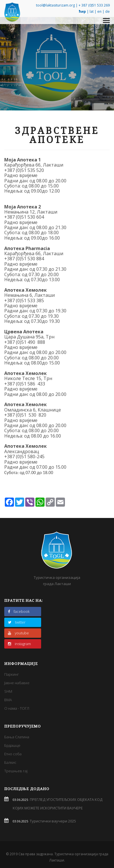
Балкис (10, 762)
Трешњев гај (16, 771)
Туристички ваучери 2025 (52, 821)
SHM (8, 691)
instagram (19, 644)
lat (92, 11)
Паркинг (12, 674)
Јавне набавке (17, 683)
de (107, 11)
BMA (8, 700)
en (99, 11)
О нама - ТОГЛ (17, 708)
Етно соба (13, 754)
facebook (19, 611)
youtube (18, 633)
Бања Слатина (17, 737)
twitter (17, 622)
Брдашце (12, 745)
